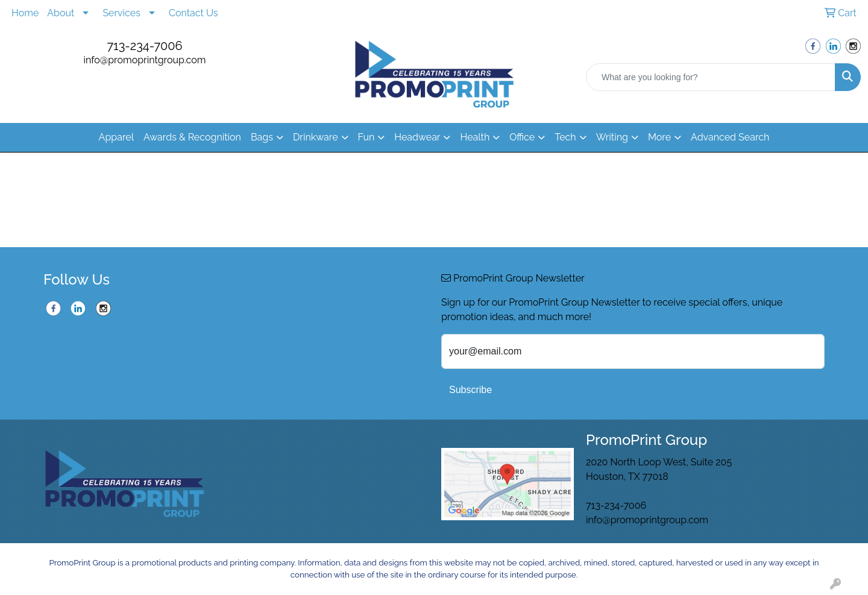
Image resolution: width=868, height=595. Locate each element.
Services (121, 13)
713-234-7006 (144, 46)
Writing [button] (612, 137)
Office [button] (522, 137)
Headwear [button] (417, 137)
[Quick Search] (711, 77)
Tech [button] (565, 137)
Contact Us (193, 13)
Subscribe (470, 390)
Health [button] (475, 137)
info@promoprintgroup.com (145, 60)
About (61, 13)
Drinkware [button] (316, 137)
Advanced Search (730, 137)
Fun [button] (366, 137)
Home (25, 13)
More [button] (659, 137)
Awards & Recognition (192, 137)
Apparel (116, 137)
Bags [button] (262, 137)
